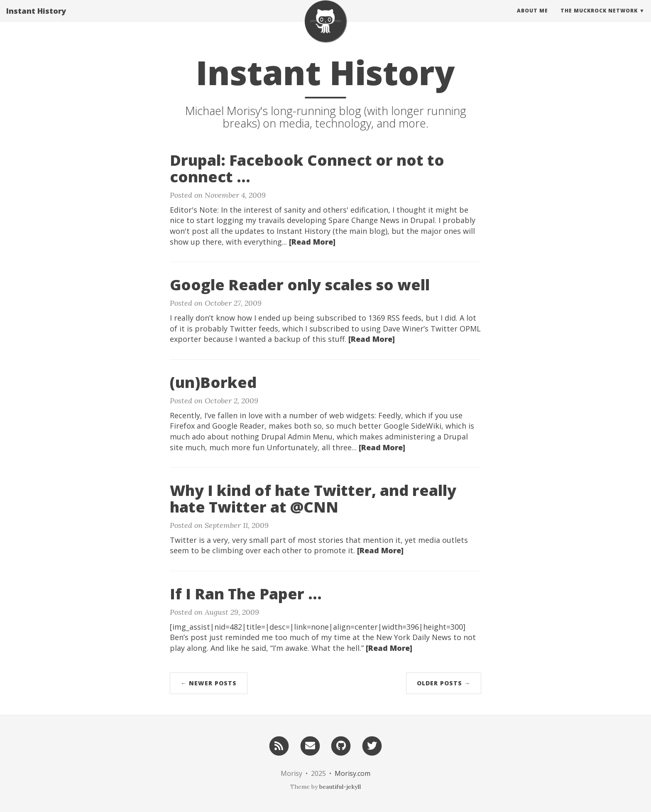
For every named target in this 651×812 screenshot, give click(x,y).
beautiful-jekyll (340, 787)
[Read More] (312, 242)
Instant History (36, 19)
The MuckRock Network (599, 18)
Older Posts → (444, 683)
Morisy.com (352, 773)
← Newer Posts (209, 683)
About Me (532, 18)
